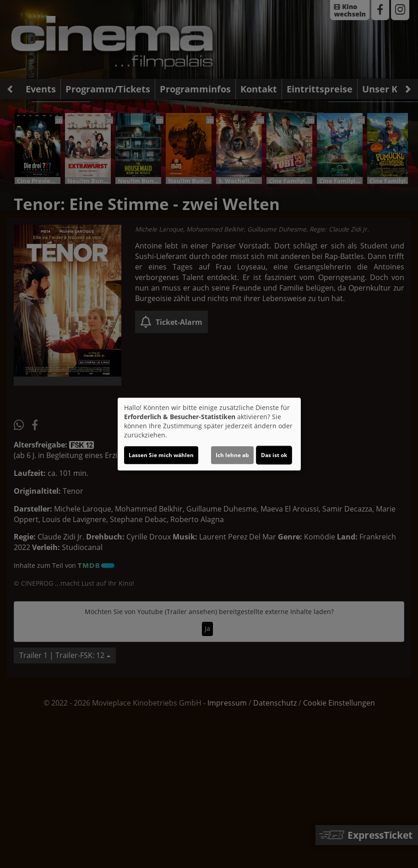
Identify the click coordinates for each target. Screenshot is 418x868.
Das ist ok (274, 455)
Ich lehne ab (232, 455)
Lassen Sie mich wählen (161, 455)
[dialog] (209, 434)
